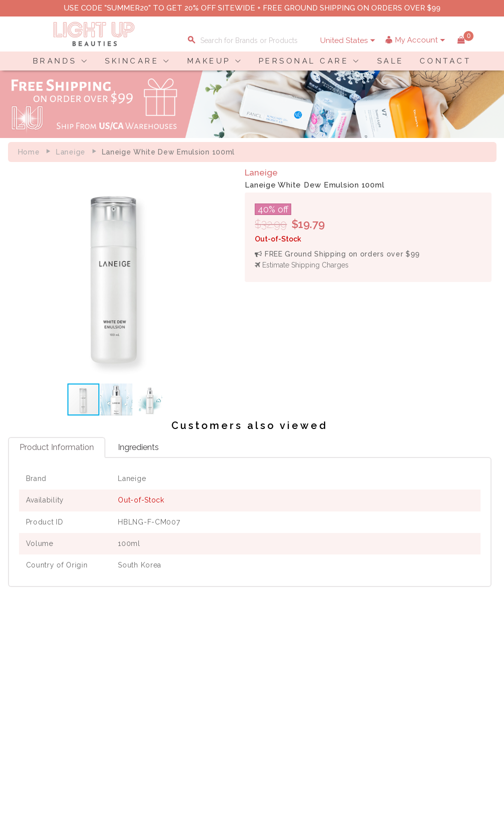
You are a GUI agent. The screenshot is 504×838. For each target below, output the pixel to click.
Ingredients (138, 449)
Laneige (71, 152)
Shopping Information (199, 686)
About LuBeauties (123, 686)
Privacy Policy (117, 696)
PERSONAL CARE (304, 61)
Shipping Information (197, 707)
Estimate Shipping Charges (304, 265)
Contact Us (32, 707)
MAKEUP (209, 61)
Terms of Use (115, 707)
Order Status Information (204, 717)
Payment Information (49, 696)
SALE (391, 61)
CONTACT (446, 61)
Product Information (57, 449)
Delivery (27, 686)
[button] (219, 274)
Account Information (196, 728)
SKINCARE (132, 61)
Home (29, 152)
